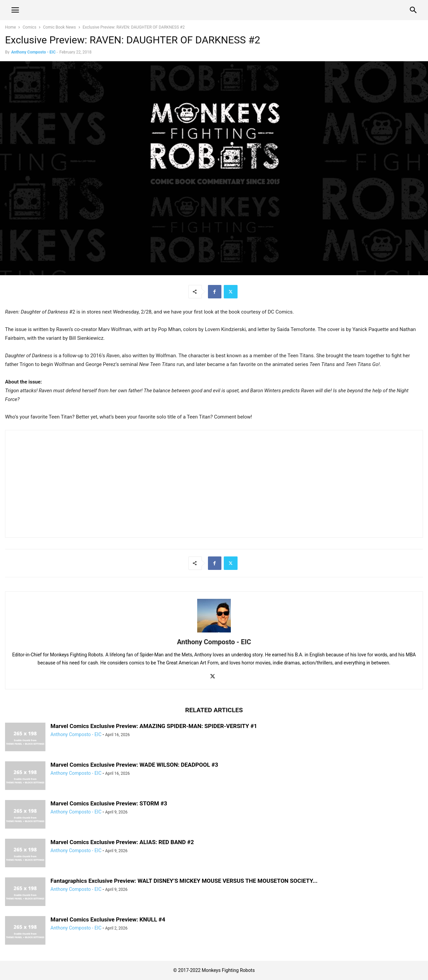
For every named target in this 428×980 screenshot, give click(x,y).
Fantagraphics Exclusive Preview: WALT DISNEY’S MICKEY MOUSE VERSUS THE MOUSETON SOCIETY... (184, 881)
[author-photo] (214, 632)
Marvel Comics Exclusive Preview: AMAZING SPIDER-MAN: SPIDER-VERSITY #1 (154, 726)
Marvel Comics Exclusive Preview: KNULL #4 (108, 919)
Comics (29, 27)
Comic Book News (60, 27)
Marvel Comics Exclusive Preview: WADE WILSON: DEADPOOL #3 (134, 765)
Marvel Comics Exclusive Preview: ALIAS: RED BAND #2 (122, 842)
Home (10, 27)
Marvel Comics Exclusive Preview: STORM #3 (109, 803)
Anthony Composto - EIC (33, 52)
